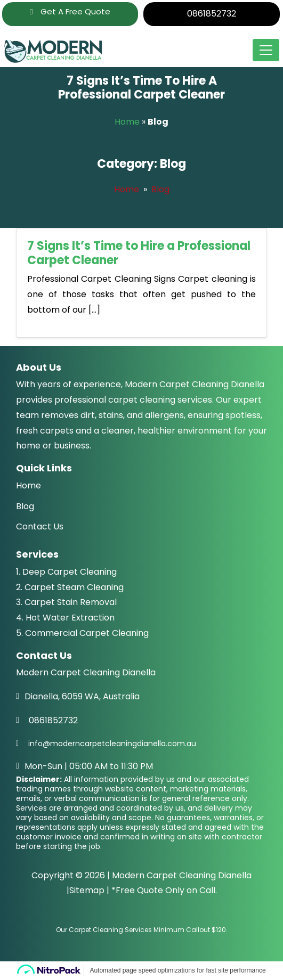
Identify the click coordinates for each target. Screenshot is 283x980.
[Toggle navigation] (266, 50)
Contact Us (40, 526)
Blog (160, 189)
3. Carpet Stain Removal (66, 602)
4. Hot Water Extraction (65, 618)
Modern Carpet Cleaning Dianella (182, 875)
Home (127, 122)
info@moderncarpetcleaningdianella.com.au (112, 744)
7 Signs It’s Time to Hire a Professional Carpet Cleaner (139, 253)
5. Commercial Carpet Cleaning (82, 633)
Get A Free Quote (70, 11)
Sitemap (87, 890)
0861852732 (212, 14)
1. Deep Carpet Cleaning (66, 572)
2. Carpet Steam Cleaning (70, 587)
